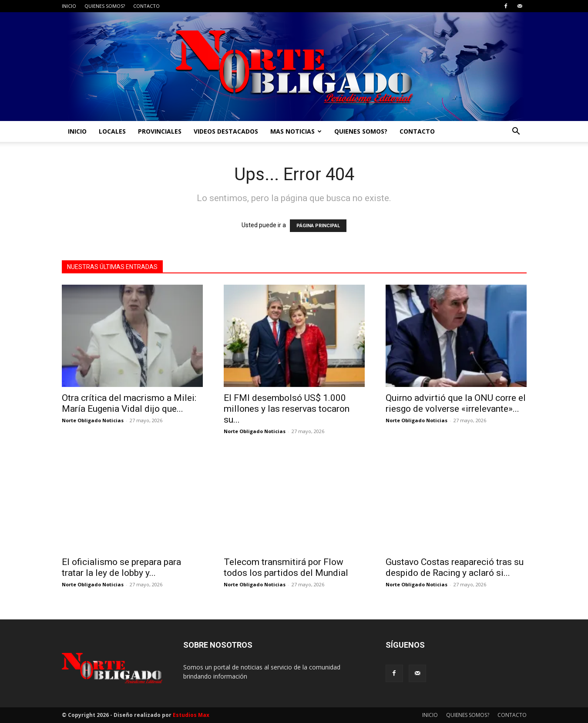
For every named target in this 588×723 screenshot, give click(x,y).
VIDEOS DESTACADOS (226, 131)
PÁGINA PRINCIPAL (318, 226)
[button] (516, 132)
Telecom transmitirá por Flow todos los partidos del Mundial (286, 567)
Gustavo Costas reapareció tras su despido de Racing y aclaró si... (455, 567)
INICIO (69, 6)
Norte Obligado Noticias (93, 420)
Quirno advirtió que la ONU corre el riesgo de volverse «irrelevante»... (456, 403)
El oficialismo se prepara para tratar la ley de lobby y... (121, 567)
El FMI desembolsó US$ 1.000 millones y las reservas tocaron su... (287, 409)
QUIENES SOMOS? (105, 6)
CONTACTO (146, 6)
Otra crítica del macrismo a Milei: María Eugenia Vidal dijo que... (129, 403)
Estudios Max (191, 715)
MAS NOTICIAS (296, 131)
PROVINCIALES (160, 131)
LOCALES (112, 131)
